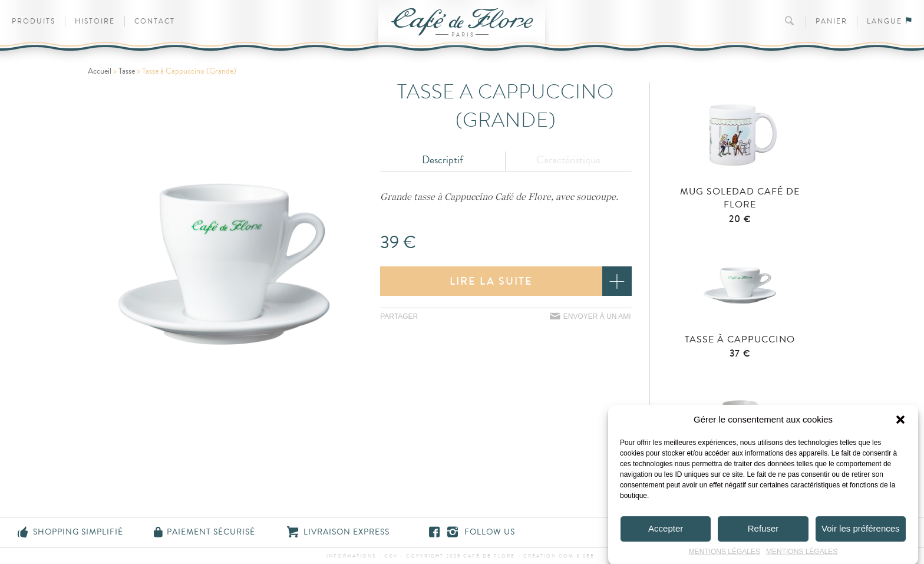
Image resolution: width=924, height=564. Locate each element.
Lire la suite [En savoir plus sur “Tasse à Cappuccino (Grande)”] (491, 281)
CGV (391, 556)
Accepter (666, 534)
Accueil (100, 71)
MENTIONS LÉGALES (725, 558)
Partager (399, 316)
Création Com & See (559, 556)
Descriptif (443, 160)
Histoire (95, 22)
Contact (155, 22)
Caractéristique (568, 160)
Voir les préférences (861, 534)
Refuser (763, 534)
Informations (351, 556)
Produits (34, 22)
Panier (831, 22)
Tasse (127, 71)
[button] (900, 426)
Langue (890, 22)
